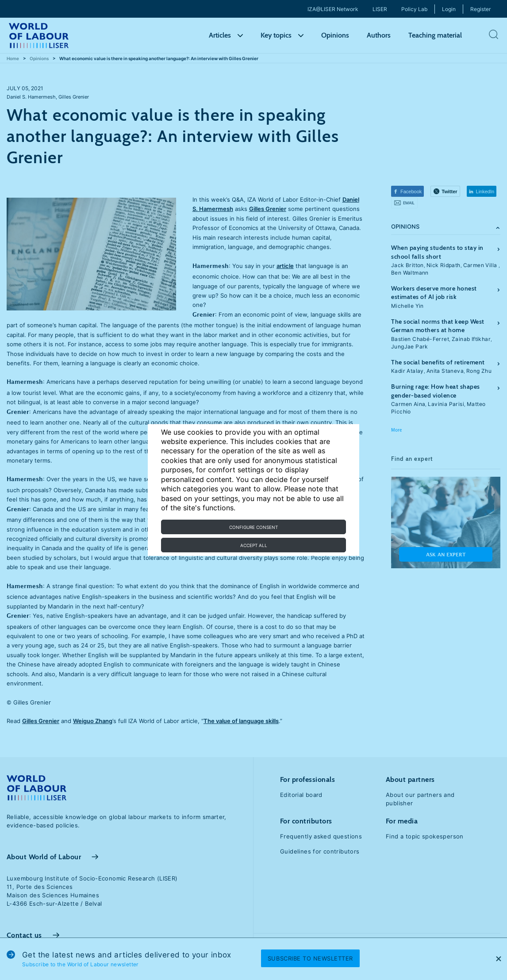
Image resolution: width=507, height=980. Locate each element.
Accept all (254, 545)
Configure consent (253, 527)
